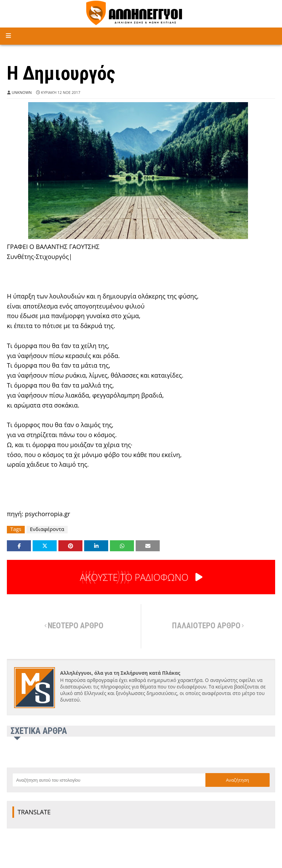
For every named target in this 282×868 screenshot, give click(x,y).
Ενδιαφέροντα (47, 529)
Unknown (22, 92)
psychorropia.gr (47, 514)
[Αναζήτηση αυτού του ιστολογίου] (109, 780)
